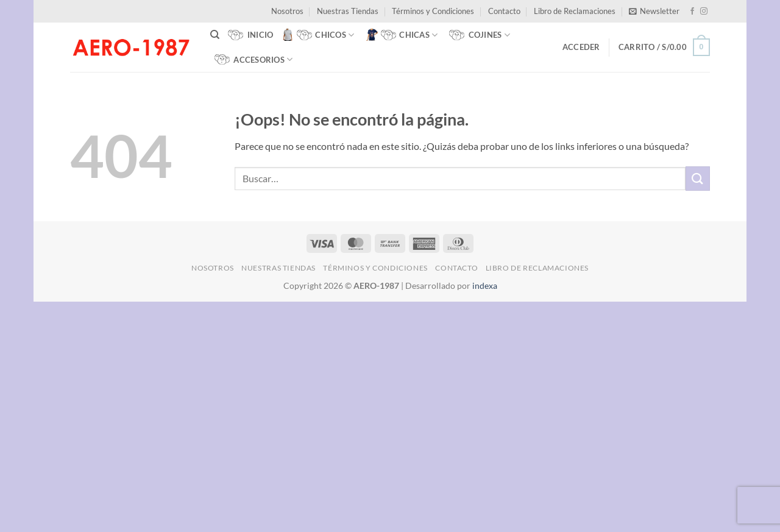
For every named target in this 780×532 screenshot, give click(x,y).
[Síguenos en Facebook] (692, 12)
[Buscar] (215, 35)
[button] (654, 11)
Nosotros (287, 11)
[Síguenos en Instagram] (704, 12)
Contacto (504, 11)
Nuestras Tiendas (348, 11)
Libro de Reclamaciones (575, 11)
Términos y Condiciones (433, 11)
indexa (485, 286)
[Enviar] (698, 178)
